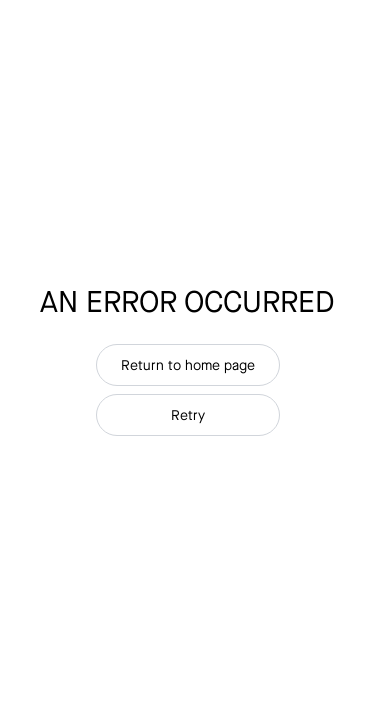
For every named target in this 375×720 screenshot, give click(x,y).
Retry (188, 415)
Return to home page (188, 365)
